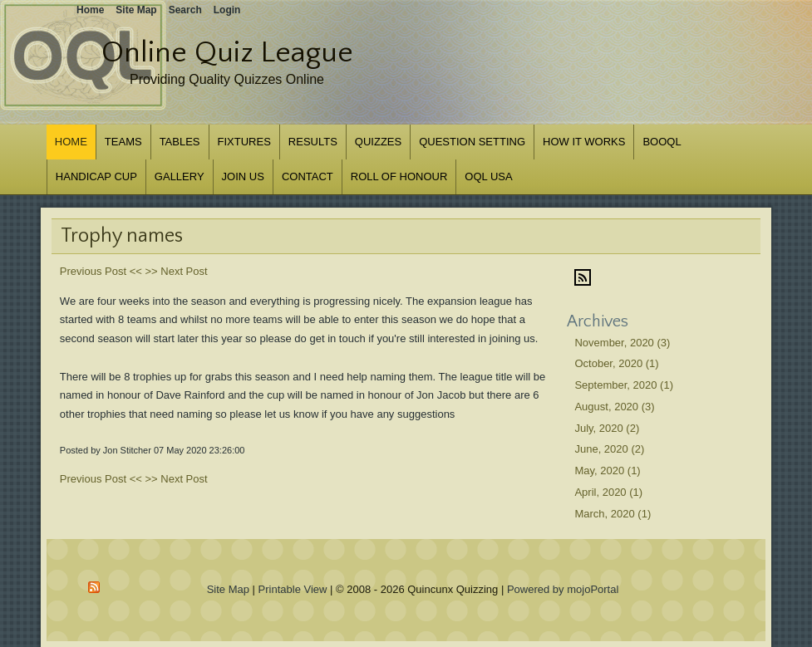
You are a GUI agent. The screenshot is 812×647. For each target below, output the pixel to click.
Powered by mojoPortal (563, 589)
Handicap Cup (96, 176)
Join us (243, 176)
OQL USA (488, 176)
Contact (308, 176)
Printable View (293, 589)
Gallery (180, 176)
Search (185, 10)
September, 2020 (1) (624, 385)
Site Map (228, 589)
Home (71, 142)
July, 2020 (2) (607, 428)
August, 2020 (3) (614, 407)
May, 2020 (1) (607, 471)
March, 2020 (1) (613, 514)
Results (313, 142)
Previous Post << (101, 271)
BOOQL (662, 142)
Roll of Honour (399, 176)
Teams (123, 142)
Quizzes (378, 142)
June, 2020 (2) (609, 449)
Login (227, 10)
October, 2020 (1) (616, 363)
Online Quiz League (227, 52)
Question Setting (472, 142)
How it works (584, 142)
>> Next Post (176, 271)
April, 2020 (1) (608, 492)
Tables (180, 142)
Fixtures (244, 142)
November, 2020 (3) (622, 343)
